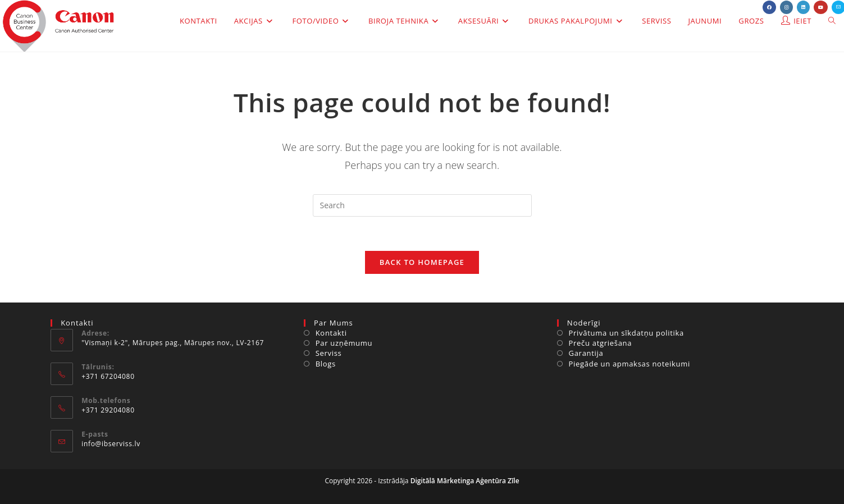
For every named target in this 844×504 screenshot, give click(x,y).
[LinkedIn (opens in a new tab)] (803, 7)
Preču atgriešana (601, 343)
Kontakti (331, 333)
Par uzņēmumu (344, 343)
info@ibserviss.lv (111, 444)
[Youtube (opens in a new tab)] (821, 7)
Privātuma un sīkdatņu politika (626, 333)
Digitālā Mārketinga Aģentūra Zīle (465, 481)
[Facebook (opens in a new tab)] (769, 7)
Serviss (329, 353)
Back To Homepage (422, 262)
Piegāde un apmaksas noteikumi (629, 364)
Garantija (586, 353)
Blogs (326, 364)
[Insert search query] (422, 205)
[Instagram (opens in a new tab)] (786, 7)
